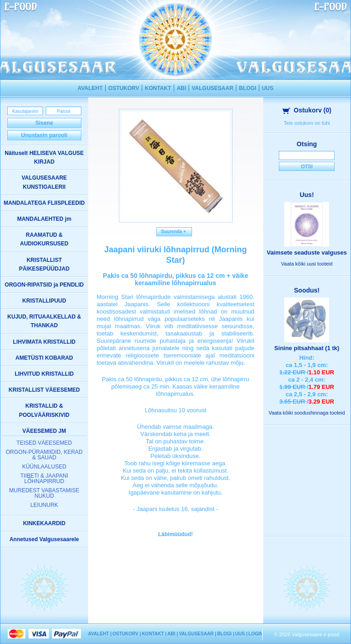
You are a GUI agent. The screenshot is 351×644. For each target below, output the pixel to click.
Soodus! (307, 290)
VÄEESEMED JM (44, 431)
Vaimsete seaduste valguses (307, 253)
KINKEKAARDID (44, 523)
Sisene (44, 123)
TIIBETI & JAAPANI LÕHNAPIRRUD (44, 479)
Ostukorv (307, 110)
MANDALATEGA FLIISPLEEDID (44, 203)
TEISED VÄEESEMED (44, 443)
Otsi (307, 166)
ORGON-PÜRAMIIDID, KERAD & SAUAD (44, 455)
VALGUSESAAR (212, 88)
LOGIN (256, 634)
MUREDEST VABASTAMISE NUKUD (44, 493)
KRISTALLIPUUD (44, 301)
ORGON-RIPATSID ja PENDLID (44, 285)
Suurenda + (174, 232)
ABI (182, 88)
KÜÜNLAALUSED (44, 467)
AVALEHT (90, 88)
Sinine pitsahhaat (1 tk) (307, 348)
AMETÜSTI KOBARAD (44, 358)
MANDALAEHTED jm (44, 219)
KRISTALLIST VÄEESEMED (44, 390)
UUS (268, 88)
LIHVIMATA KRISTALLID (44, 342)
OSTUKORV (124, 88)
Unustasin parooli (44, 135)
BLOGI (248, 88)
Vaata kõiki (307, 264)
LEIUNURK (44, 505)
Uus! (307, 195)
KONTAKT (158, 88)
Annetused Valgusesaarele (44, 539)
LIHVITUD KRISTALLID (44, 374)
